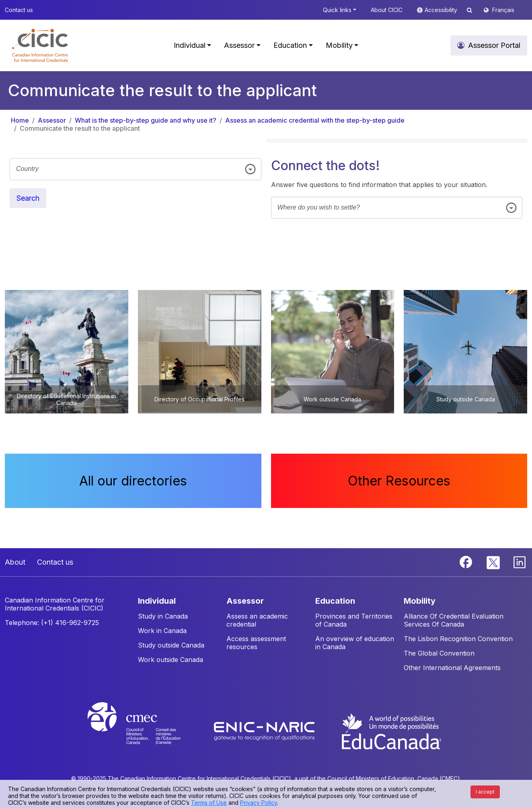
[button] (40, 45)
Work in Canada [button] (162, 631)
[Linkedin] (520, 561)
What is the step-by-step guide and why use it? (146, 120)
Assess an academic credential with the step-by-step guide (315, 120)
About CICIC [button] (387, 10)
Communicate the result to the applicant (80, 128)
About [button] (15, 562)
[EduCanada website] (391, 731)
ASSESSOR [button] (245, 601)
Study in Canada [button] (163, 616)
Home (20, 120)
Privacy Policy (259, 803)
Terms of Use (209, 803)
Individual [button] (190, 45)
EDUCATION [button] (335, 601)
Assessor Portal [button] (494, 45)
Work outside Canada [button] (170, 660)
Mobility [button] (339, 45)
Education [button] (290, 45)
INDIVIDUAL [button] (157, 601)
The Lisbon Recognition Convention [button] (458, 639)
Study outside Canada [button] (171, 645)
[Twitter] (494, 561)
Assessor (52, 120)
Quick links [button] (337, 10)
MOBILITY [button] (420, 601)
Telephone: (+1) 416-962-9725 (52, 623)
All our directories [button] (133, 481)
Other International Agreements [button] (452, 668)
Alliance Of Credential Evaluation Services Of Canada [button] (454, 620)
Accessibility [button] (442, 10)
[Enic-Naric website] (265, 731)
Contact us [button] (19, 10)
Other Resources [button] (399, 481)
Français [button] (503, 10)
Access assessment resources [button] (256, 643)
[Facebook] (467, 561)
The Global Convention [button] (439, 653)
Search (28, 198)
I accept (485, 792)
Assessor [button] (239, 45)
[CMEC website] (145, 731)
